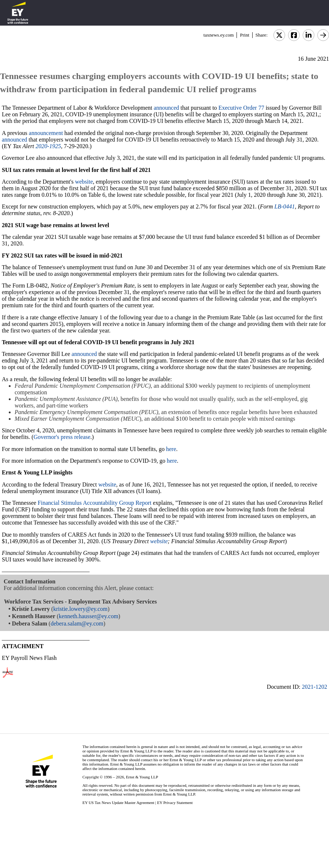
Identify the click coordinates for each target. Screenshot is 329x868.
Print (244, 35)
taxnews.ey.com (219, 35)
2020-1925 (48, 146)
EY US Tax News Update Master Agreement (118, 803)
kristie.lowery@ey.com (80, 609)
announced (167, 108)
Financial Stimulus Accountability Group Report (95, 503)
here (171, 449)
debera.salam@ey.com (77, 623)
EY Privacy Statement (175, 803)
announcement (46, 133)
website (84, 182)
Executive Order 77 (241, 108)
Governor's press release (62, 437)
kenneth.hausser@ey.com (89, 616)
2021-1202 (315, 687)
